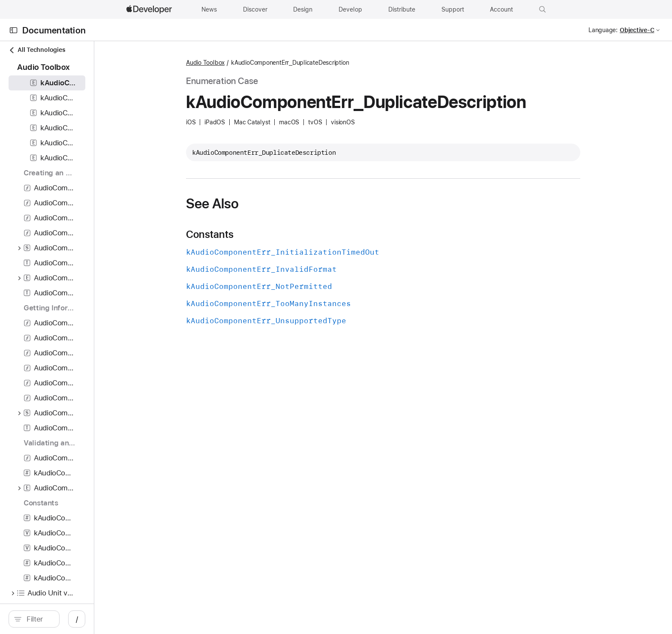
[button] (543, 9)
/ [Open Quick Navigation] (215, 619)
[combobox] (108, 619)
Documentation (54, 30)
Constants (291, 234)
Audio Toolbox (286, 63)
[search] (103, 619)
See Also (293, 204)
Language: (603, 30)
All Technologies (37, 50)
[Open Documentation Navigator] (13, 30)
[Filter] (108, 619)
